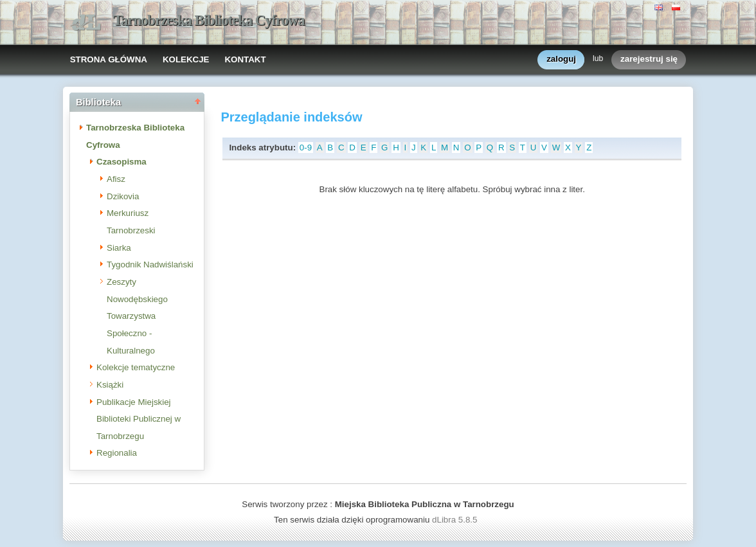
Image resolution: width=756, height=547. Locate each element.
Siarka (119, 248)
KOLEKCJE (186, 59)
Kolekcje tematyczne (136, 367)
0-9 (306, 148)
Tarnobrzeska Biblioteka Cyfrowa (209, 20)
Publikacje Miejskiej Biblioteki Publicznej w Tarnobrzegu (139, 419)
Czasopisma (122, 162)
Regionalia (117, 453)
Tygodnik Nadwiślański (150, 265)
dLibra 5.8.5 (456, 520)
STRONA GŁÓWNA (109, 59)
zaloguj (561, 59)
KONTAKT (245, 59)
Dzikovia (123, 196)
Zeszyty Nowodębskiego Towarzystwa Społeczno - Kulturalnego (137, 316)
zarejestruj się (649, 59)
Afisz (116, 179)
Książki (110, 385)
